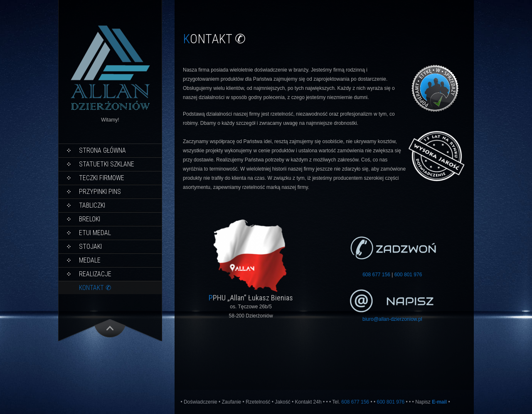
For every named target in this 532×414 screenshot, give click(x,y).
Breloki (90, 219)
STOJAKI (90, 247)
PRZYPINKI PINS (100, 192)
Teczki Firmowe (102, 178)
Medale (90, 260)
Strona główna (102, 150)
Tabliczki (92, 205)
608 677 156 (376, 275)
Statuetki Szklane (107, 164)
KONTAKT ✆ (95, 288)
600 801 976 (408, 275)
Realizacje (95, 274)
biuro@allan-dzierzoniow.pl (392, 319)
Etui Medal (95, 233)
